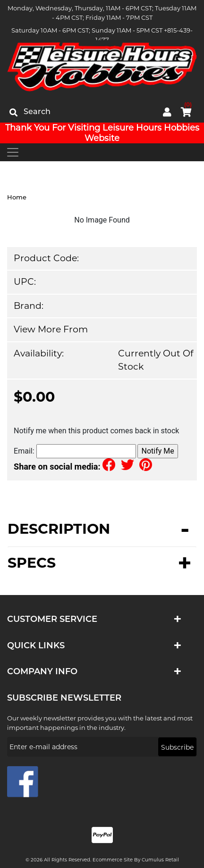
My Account (167, 112)
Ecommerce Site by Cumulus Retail (136, 860)
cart (186, 110)
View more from (51, 329)
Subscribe (177, 747)
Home (17, 197)
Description (59, 530)
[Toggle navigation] (13, 152)
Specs (32, 563)
